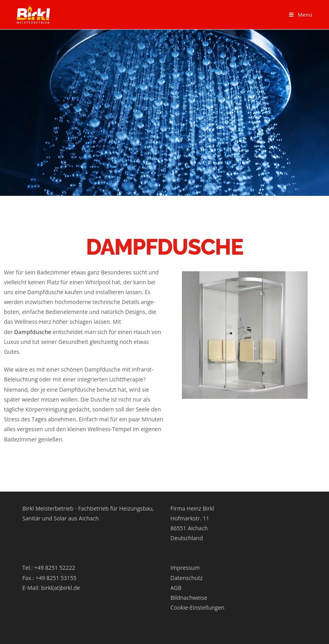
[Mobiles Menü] (301, 15)
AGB (176, 588)
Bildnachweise (189, 598)
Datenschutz (186, 578)
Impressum (185, 568)
